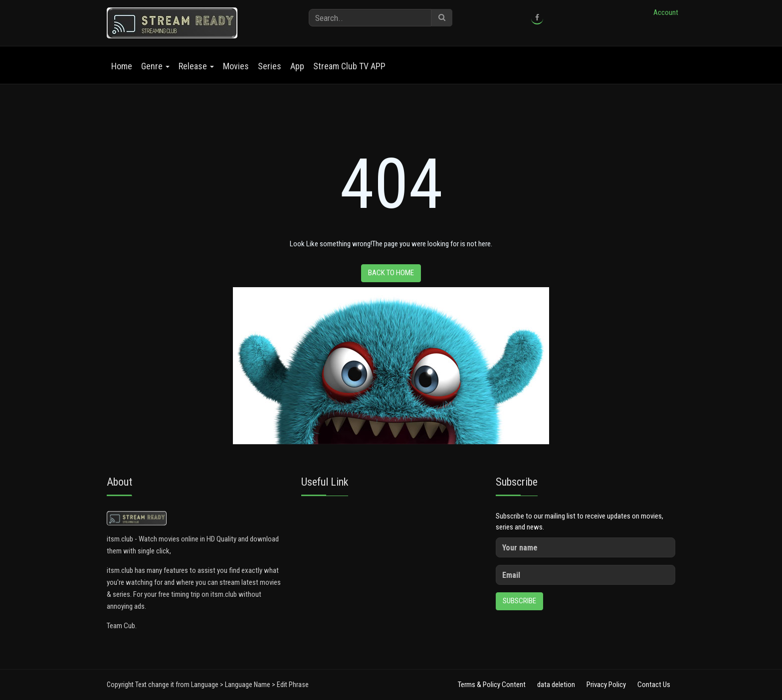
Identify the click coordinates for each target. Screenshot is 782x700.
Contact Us (654, 685)
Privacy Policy (606, 685)
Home (122, 66)
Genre (155, 66)
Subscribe (519, 601)
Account (666, 12)
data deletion (556, 685)
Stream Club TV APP (349, 66)
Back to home (391, 273)
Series (270, 66)
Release (196, 66)
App (297, 66)
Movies (236, 66)
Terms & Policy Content (492, 685)
